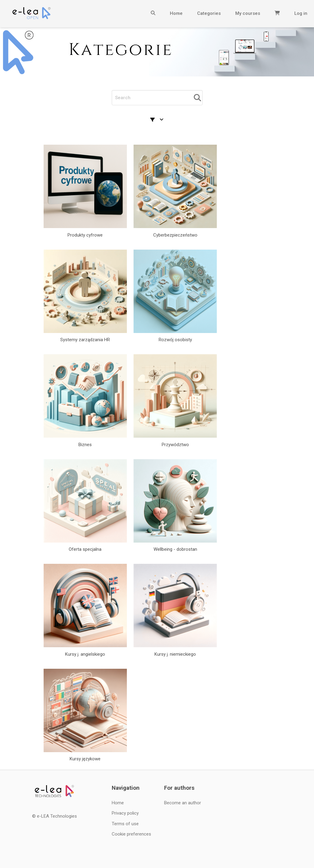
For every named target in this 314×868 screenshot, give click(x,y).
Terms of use (125, 824)
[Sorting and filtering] (157, 120)
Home (176, 13)
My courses (248, 13)
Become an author (183, 803)
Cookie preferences (131, 834)
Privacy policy (125, 813)
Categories (209, 13)
